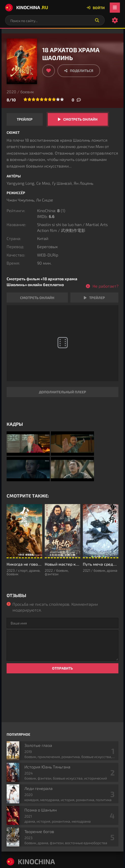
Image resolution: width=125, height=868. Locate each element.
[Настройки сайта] (115, 20)
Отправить (63, 668)
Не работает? (105, 286)
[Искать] (97, 20)
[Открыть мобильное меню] (115, 8)
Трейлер (25, 119)
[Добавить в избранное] (49, 71)
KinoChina (27, 8)
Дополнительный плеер (63, 392)
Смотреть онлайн (80, 119)
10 (62, 99)
